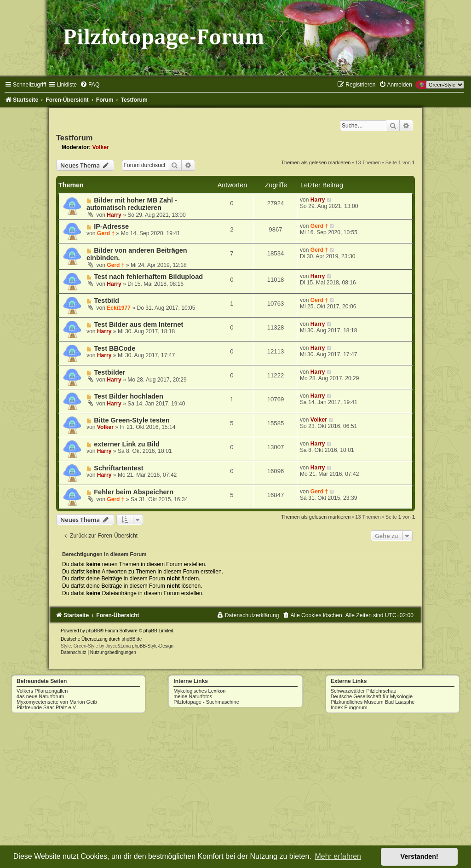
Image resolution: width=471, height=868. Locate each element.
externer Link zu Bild (127, 444)
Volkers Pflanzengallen (42, 691)
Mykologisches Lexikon (199, 691)
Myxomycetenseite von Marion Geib (57, 702)
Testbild (106, 301)
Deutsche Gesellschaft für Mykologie (372, 696)
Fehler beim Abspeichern (134, 492)
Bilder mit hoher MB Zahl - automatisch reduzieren (132, 204)
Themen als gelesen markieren (316, 162)
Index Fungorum (349, 707)
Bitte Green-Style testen (132, 420)
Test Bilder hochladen (129, 396)
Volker (101, 147)
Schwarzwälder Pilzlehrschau (364, 691)
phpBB (93, 631)
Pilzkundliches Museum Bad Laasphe (373, 702)
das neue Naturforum (40, 696)
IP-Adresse (111, 226)
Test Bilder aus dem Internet (138, 324)
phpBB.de (132, 639)
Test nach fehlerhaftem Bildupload (148, 277)
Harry (114, 215)
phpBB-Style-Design (153, 646)
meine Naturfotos (193, 696)
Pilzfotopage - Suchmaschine (206, 702)
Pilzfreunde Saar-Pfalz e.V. (47, 707)
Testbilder (109, 372)
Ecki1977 (119, 308)
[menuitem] (90, 85)
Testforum (74, 138)
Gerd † (106, 233)
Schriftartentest (118, 468)
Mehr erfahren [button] (338, 856)
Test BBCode (115, 348)
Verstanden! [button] (419, 856)
